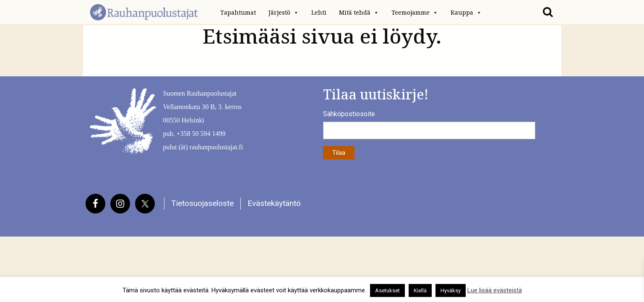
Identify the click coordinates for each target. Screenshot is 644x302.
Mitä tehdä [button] (359, 13)
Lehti (319, 13)
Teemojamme (415, 13)
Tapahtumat (238, 13)
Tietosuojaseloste (202, 203)
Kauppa (466, 13)
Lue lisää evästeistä (495, 290)
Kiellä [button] (420, 290)
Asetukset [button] (387, 290)
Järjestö (284, 13)
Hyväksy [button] (451, 290)
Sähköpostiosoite (349, 114)
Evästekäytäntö (274, 203)
